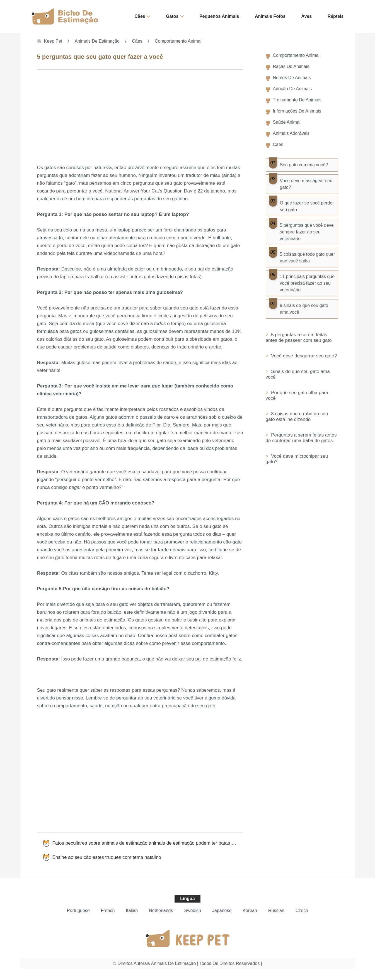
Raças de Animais (291, 66)
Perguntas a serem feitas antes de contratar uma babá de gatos (301, 438)
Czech (302, 910)
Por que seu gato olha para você (297, 395)
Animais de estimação (97, 41)
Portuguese (78, 910)
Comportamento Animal (178, 41)
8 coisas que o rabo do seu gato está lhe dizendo (297, 417)
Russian (276, 910)
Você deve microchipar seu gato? (297, 459)
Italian (132, 910)
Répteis (336, 16)
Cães (140, 16)
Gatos (172, 16)
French (108, 910)
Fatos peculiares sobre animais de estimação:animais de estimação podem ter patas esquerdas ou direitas (148, 843)
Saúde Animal (287, 122)
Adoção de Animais (292, 89)
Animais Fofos (270, 16)
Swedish (192, 910)
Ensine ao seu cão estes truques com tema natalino (107, 857)
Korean (250, 910)
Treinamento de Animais (297, 100)
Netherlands (161, 910)
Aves (307, 16)
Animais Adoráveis (291, 133)
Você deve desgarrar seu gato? (303, 356)
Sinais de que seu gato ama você (298, 374)
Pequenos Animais (219, 16)
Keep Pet (53, 41)
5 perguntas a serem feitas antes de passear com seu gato (299, 337)
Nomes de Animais (292, 78)
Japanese (222, 910)
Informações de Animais (297, 111)
